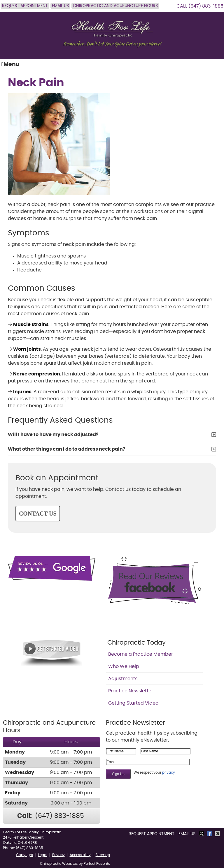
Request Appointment (25, 6)
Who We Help (124, 666)
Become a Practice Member (141, 654)
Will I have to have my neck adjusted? (53, 435)
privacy (169, 772)
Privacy (58, 855)
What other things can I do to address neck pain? (67, 449)
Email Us (60, 6)
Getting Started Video (133, 703)
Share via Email (218, 834)
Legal (43, 855)
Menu (10, 64)
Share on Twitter (202, 834)
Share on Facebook (210, 834)
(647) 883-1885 (206, 6)
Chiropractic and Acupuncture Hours (115, 6)
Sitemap (103, 855)
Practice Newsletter (131, 691)
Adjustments (123, 679)
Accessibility (80, 855)
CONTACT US (38, 514)
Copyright (25, 855)
